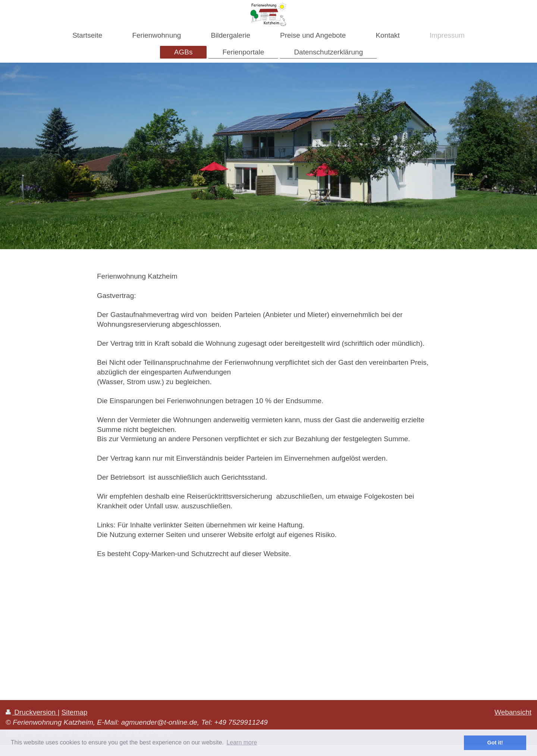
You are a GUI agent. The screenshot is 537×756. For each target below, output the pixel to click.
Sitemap (75, 712)
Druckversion (32, 712)
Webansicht (513, 712)
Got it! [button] (495, 743)
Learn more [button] (242, 742)
